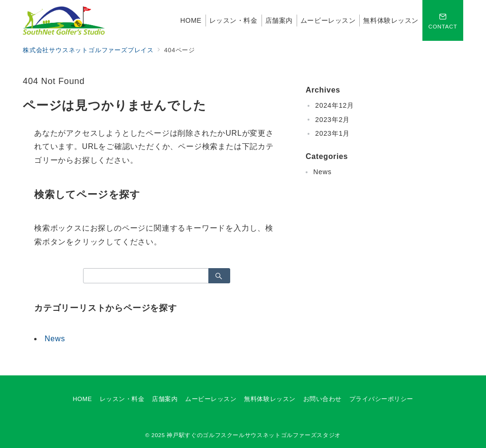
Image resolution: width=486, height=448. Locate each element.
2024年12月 (335, 105)
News (55, 339)
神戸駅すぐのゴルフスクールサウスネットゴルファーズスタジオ (254, 435)
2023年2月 (332, 120)
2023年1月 (332, 133)
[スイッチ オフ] (443, 20)
